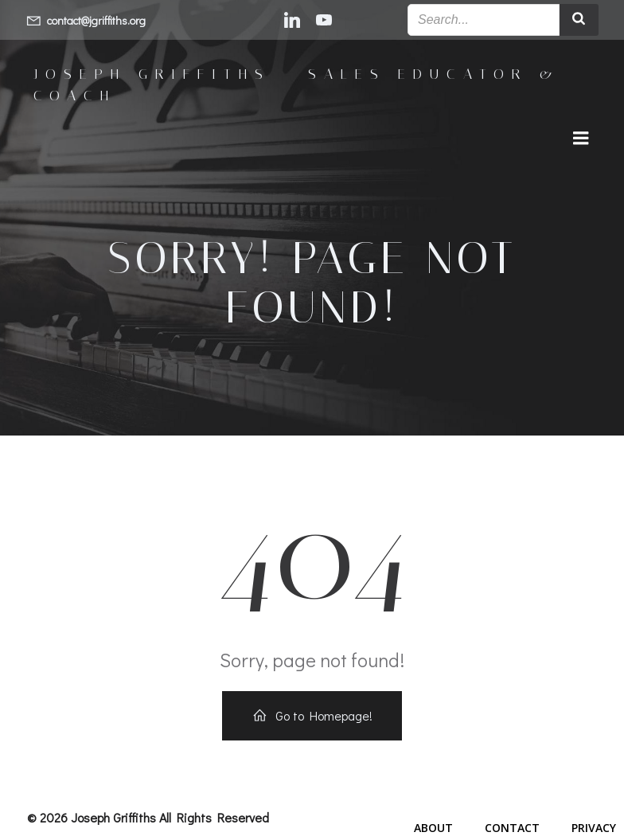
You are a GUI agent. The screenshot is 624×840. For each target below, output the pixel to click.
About (433, 828)
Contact (512, 828)
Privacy (594, 828)
